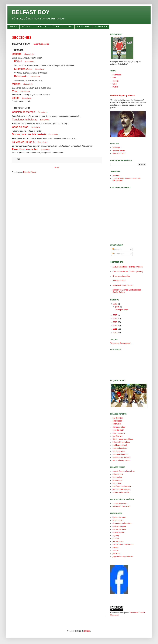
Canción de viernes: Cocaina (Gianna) (128, 272)
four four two (118, 436)
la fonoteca (117, 483)
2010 (115, 333)
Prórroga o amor (119, 153)
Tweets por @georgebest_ (121, 343)
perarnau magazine (120, 454)
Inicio (57, 168)
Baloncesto (21, 76)
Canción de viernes (23, 112)
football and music (120, 503)
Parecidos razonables (25, 149)
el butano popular (119, 526)
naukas (115, 551)
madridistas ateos (120, 448)
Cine (15, 91)
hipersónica (117, 477)
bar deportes (118, 418)
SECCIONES (22, 38)
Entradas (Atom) (30, 172)
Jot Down (116, 175)
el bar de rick (118, 474)
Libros (16, 98)
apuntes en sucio (119, 517)
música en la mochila (121, 492)
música (115, 87)
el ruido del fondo (119, 529)
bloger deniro (118, 520)
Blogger (87, 631)
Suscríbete (53, 135)
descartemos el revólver (122, 523)
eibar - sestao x (119, 433)
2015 (115, 315)
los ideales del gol (120, 445)
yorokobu (116, 554)
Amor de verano (119, 150)
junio (117, 307)
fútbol (115, 84)
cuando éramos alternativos (123, 471)
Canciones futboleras (25, 120)
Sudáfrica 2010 (23, 69)
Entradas (117, 249)
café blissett (117, 421)
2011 (115, 329)
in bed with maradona (121, 442)
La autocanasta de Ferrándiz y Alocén (128, 267)
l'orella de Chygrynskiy (121, 506)
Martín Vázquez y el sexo (123, 96)
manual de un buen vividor (123, 544)
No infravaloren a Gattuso (123, 285)
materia (116, 547)
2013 (115, 322)
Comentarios (118, 254)
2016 (115, 304)
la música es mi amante (122, 486)
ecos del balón (118, 430)
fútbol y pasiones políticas (123, 439)
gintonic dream (118, 532)
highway (116, 535)
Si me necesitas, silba (121, 276)
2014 (115, 319)
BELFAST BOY (31, 12)
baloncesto (117, 75)
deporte (116, 81)
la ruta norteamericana (121, 489)
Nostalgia (116, 147)
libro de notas (118, 541)
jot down (116, 538)
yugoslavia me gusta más (123, 557)
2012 (115, 326)
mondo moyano (119, 451)
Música (16, 84)
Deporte (17, 54)
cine (114, 78)
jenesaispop (117, 480)
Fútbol (18, 61)
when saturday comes (121, 460)
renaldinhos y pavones (121, 457)
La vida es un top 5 (23, 142)
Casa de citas (20, 127)
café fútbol (117, 424)
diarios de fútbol (119, 427)
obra (116, 613)
